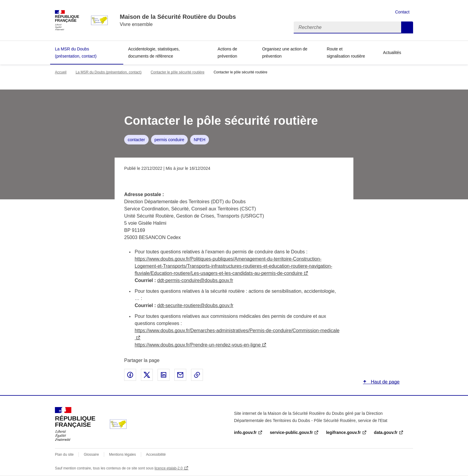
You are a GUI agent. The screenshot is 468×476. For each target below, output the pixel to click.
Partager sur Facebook (130, 375)
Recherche (407, 27)
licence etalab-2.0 (169, 468)
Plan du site (64, 455)
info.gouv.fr (245, 432)
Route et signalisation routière (346, 53)
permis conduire (170, 140)
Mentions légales (122, 455)
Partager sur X (147, 375)
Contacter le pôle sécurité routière (178, 72)
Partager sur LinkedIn (164, 375)
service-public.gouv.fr (291, 432)
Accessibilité (156, 455)
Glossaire (91, 455)
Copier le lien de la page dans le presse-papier (197, 375)
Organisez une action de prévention (285, 53)
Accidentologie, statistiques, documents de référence (154, 53)
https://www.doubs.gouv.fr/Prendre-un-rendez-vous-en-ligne (198, 345)
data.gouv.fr (386, 432)
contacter (136, 140)
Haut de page (385, 382)
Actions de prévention (227, 53)
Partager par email (180, 375)
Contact (402, 12)
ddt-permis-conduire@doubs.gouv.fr (195, 280)
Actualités (392, 53)
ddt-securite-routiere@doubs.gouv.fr (195, 305)
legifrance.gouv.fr (343, 432)
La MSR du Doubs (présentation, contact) (76, 53)
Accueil (61, 72)
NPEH (200, 140)
